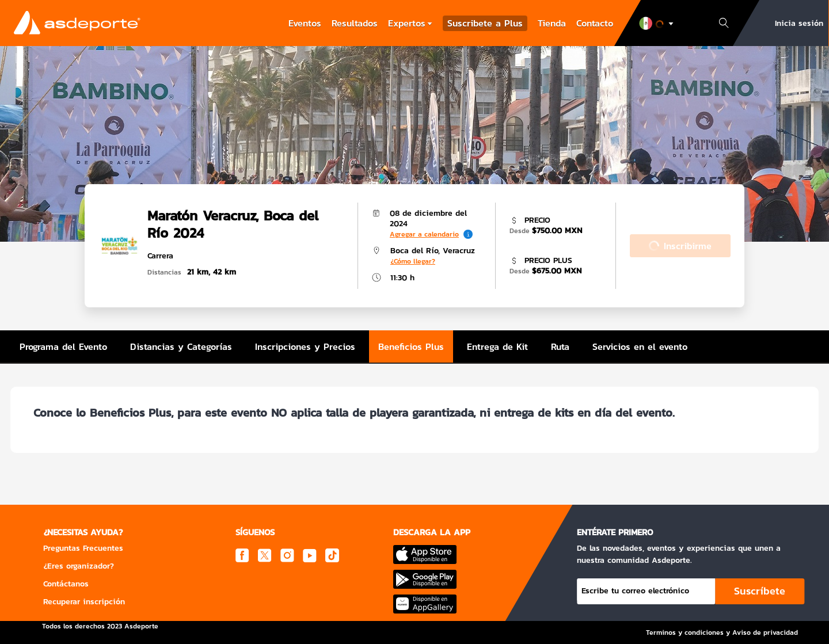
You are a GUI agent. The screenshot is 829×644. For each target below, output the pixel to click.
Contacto (595, 23)
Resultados (355, 23)
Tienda (552, 23)
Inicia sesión (799, 23)
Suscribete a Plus (485, 23)
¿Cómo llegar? (413, 261)
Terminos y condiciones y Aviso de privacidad (722, 632)
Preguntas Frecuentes (83, 548)
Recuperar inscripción (84, 602)
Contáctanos (66, 584)
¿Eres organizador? (79, 566)
